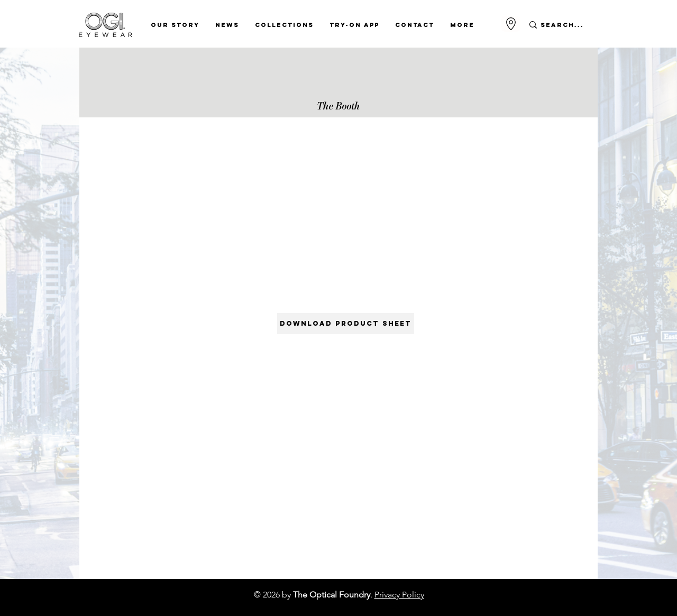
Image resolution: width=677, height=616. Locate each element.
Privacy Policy (399, 595)
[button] (175, 25)
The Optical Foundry (332, 595)
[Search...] (563, 25)
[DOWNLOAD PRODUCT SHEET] (346, 324)
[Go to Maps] (511, 24)
